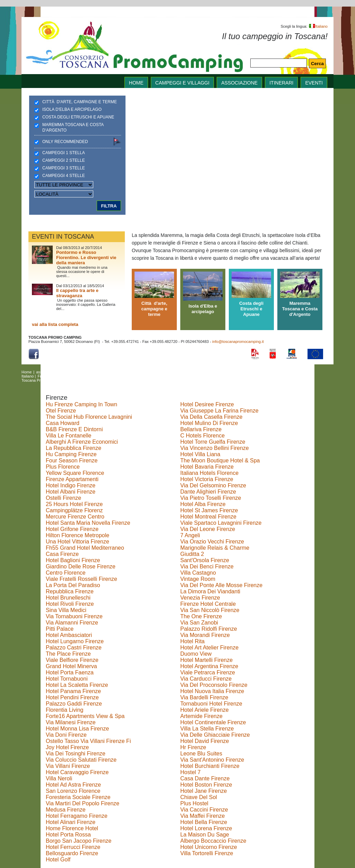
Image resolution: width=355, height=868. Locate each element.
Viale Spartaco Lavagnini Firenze (221, 523)
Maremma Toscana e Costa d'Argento (73, 127)
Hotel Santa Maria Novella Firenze (88, 523)
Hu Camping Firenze (71, 454)
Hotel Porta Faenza (70, 672)
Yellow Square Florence (75, 473)
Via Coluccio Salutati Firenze (81, 760)
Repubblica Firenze (70, 591)
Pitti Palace (60, 629)
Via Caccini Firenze (204, 810)
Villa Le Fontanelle (68, 436)
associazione (239, 83)
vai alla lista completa (55, 324)
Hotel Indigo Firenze (71, 485)
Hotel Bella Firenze (204, 822)
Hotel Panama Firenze (73, 691)
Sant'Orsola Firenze (205, 560)
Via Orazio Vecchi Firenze (212, 542)
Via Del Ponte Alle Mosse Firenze (221, 585)
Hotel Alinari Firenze (71, 822)
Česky (110, 376)
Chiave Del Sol (199, 797)
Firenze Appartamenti (72, 479)
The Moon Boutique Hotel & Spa (220, 460)
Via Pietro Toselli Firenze (211, 498)
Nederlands (143, 376)
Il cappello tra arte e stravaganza (77, 293)
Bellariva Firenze (201, 429)
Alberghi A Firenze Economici (82, 442)
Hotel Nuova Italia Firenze (212, 691)
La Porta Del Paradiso (73, 585)
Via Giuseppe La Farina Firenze (219, 411)
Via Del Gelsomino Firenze (213, 485)
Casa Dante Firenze (205, 778)
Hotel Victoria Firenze (207, 479)
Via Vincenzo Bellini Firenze (215, 448)
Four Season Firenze (72, 460)
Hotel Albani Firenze (71, 492)
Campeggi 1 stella (64, 153)
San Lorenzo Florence (73, 791)
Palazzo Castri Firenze (74, 648)
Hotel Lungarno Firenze (75, 641)
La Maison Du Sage (205, 835)
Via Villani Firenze (68, 766)
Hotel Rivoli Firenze (70, 604)
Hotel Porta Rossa (68, 835)
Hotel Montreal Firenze (208, 517)
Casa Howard (63, 423)
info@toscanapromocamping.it (238, 342)
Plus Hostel (194, 803)
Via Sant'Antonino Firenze (212, 760)
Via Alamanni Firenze (72, 623)
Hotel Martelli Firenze (206, 660)
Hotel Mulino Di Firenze (209, 423)
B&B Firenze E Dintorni (74, 429)
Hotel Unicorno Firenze (209, 847)
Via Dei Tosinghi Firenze (76, 754)
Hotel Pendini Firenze (72, 697)
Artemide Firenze (201, 716)
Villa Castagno (198, 573)
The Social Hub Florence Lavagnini (89, 417)
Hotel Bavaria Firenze (207, 467)
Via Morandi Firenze (205, 635)
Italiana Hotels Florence (209, 473)
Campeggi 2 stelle (64, 160)
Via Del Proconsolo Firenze (214, 685)
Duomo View (196, 654)
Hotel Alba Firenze (203, 504)
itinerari (281, 83)
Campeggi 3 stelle (64, 168)
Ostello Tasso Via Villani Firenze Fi (88, 741)
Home (27, 372)
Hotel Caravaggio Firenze (77, 772)
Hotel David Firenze (205, 741)
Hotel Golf (58, 860)
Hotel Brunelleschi (68, 598)
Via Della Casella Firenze (211, 417)
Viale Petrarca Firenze (208, 672)
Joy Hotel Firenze (67, 747)
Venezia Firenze (200, 598)
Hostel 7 (191, 772)
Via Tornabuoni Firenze (74, 616)
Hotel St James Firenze (209, 510)
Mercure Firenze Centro (75, 517)
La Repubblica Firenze (73, 448)
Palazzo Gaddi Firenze (74, 704)
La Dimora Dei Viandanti (210, 591)
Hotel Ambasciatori (69, 635)
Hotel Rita (192, 641)
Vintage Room (198, 579)
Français (45, 376)
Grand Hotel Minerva (71, 666)
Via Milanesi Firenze (71, 722)
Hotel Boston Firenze (206, 785)
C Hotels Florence (202, 436)
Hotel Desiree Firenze (207, 404)
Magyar (95, 376)
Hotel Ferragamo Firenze (77, 816)
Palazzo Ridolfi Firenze (209, 629)
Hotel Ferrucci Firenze (73, 847)
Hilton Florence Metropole (77, 535)
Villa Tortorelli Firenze (207, 853)
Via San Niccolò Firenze (210, 610)
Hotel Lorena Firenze (206, 828)
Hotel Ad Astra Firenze (73, 785)
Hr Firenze (193, 747)
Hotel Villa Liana (200, 454)
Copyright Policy (103, 380)
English (207, 372)
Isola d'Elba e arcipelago (72, 109)
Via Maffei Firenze (202, 816)
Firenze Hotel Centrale (208, 604)
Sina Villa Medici (66, 610)
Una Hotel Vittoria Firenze (77, 542)
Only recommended (65, 142)
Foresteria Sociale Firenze (78, 797)
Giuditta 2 (192, 554)
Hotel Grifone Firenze (72, 529)
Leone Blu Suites (201, 754)
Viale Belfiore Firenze (72, 660)
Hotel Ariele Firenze (205, 710)
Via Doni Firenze (66, 735)
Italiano (318, 26)
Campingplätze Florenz (74, 510)
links (136, 372)
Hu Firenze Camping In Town (81, 404)
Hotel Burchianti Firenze (210, 766)
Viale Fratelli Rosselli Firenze (81, 579)
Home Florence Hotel (72, 828)
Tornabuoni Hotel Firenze (211, 704)
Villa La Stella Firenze (207, 729)
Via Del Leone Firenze (208, 529)
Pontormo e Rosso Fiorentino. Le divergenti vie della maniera (86, 258)
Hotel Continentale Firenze (213, 722)
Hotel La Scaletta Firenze (77, 685)
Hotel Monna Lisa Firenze (77, 729)
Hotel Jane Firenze (204, 791)
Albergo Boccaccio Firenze (213, 841)
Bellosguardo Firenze (72, 853)
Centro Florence (66, 573)
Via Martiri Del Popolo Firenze (83, 803)
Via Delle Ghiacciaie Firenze (215, 735)
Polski (124, 376)
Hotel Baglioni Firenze (73, 560)
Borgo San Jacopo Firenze (79, 841)
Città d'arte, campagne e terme (80, 102)
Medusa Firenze (66, 810)
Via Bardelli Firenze (204, 697)
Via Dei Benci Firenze (207, 566)
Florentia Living (65, 710)
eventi (314, 83)
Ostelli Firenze (63, 498)
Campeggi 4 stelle (64, 176)
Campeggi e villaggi (182, 83)
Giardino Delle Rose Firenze (81, 566)
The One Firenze (201, 616)
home (136, 83)
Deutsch (63, 376)
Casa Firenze (62, 554)
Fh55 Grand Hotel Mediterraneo (85, 548)
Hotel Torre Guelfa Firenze (213, 442)
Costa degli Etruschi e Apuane (78, 117)
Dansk (79, 376)
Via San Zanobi (199, 623)
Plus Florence (63, 467)
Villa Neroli (59, 778)
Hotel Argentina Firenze (209, 666)
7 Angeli (190, 535)
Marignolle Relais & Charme (215, 548)
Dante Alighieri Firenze (208, 492)
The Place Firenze (68, 654)
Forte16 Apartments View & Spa (85, 716)
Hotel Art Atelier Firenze (209, 648)
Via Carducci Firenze (206, 679)
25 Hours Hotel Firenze (74, 504)
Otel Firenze (61, 411)
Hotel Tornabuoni (67, 679)
